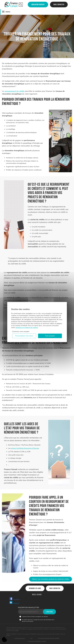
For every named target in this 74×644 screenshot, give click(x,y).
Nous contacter (59, 5)
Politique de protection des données (49, 638)
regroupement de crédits (14, 91)
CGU (31, 638)
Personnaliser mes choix (24, 336)
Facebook (15, 599)
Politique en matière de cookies (37, 641)
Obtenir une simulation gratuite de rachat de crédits (51, 579)
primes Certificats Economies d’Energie (25, 448)
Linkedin (14, 603)
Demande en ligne (35, 588)
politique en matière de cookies (27, 327)
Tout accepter (50, 336)
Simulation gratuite (38, 5)
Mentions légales (20, 639)
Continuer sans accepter (21, 331)
